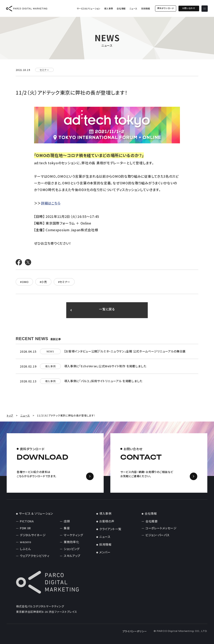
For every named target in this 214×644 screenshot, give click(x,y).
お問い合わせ (188, 9)
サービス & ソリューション (36, 513)
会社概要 (152, 521)
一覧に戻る (107, 310)
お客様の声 (107, 521)
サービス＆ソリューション (88, 9)
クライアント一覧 (110, 529)
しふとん (25, 549)
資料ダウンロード (165, 9)
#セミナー (64, 282)
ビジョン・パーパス (157, 535)
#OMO (24, 282)
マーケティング (73, 535)
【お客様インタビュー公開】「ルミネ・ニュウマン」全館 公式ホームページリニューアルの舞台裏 (125, 351)
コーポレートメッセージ (161, 528)
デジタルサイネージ (33, 535)
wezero (26, 542)
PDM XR (25, 528)
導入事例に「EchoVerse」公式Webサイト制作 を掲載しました (105, 366)
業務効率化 (71, 542)
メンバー (105, 552)
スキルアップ (72, 556)
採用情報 (145, 9)
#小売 (43, 282)
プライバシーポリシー (135, 631)
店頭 (67, 521)
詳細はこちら (51, 203)
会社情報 (121, 9)
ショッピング (72, 549)
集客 (67, 528)
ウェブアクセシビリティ (35, 556)
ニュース (133, 9)
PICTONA (27, 521)
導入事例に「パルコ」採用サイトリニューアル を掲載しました (103, 381)
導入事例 (108, 9)
